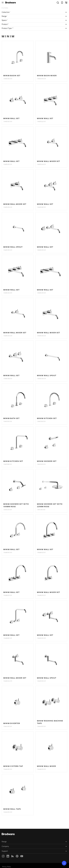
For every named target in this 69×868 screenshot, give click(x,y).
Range (4, 842)
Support (5, 851)
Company (5, 846)
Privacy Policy (7, 867)
